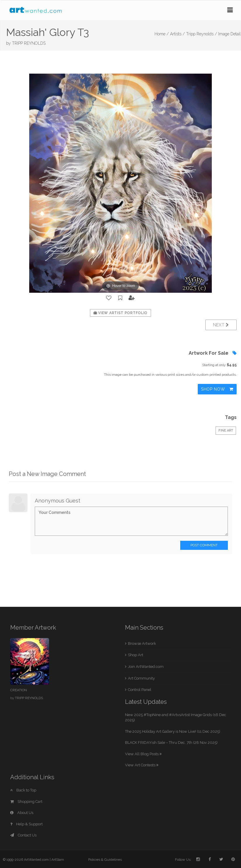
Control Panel (140, 690)
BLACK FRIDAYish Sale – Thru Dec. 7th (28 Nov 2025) (171, 743)
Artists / (177, 34)
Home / (162, 34)
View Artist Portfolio (120, 313)
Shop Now (217, 389)
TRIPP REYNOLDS (29, 43)
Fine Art (226, 430)
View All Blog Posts (143, 754)
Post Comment (204, 545)
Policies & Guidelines (105, 860)
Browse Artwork (142, 643)
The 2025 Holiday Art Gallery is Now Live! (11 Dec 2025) (173, 731)
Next (221, 325)
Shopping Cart (26, 802)
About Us (22, 813)
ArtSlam (58, 860)
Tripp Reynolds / (202, 34)
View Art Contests (142, 765)
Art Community (141, 678)
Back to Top (23, 790)
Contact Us (23, 835)
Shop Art (136, 655)
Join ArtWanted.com (146, 667)
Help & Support (26, 824)
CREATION (19, 690)
